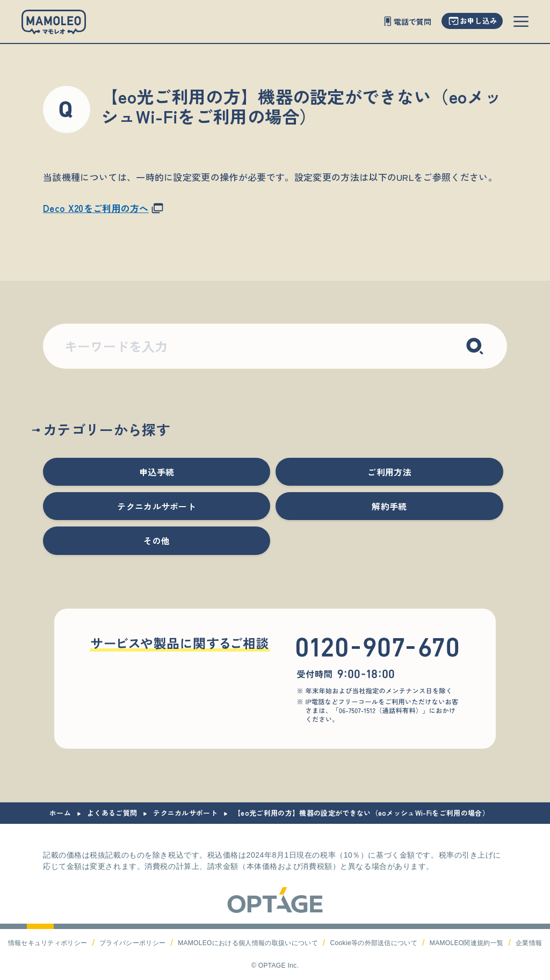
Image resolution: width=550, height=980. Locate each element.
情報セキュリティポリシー (48, 943)
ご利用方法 (389, 472)
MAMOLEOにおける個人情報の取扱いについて (248, 943)
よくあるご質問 (112, 813)
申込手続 (157, 472)
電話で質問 (412, 21)
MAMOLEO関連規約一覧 (467, 943)
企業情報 (529, 943)
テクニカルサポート (157, 506)
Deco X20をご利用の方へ (96, 208)
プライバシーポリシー (132, 943)
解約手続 (389, 506)
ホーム (60, 813)
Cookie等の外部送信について (374, 943)
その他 (157, 540)
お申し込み (479, 20)
